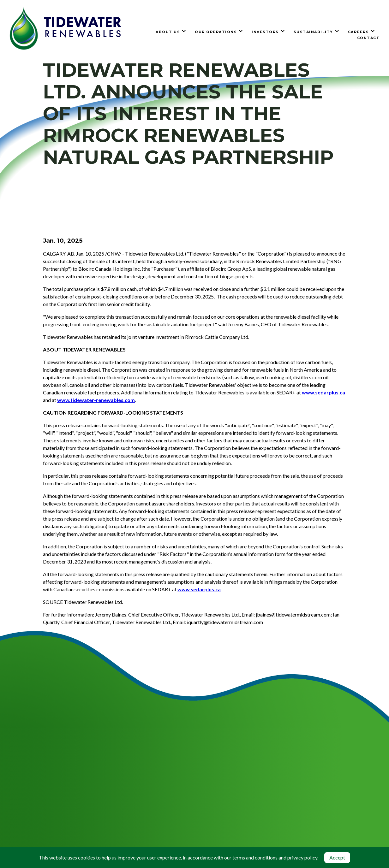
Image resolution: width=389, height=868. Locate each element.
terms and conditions (255, 857)
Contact (368, 38)
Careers (359, 32)
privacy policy (302, 857)
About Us (168, 32)
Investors (265, 32)
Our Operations (216, 32)
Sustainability (313, 32)
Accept (337, 857)
